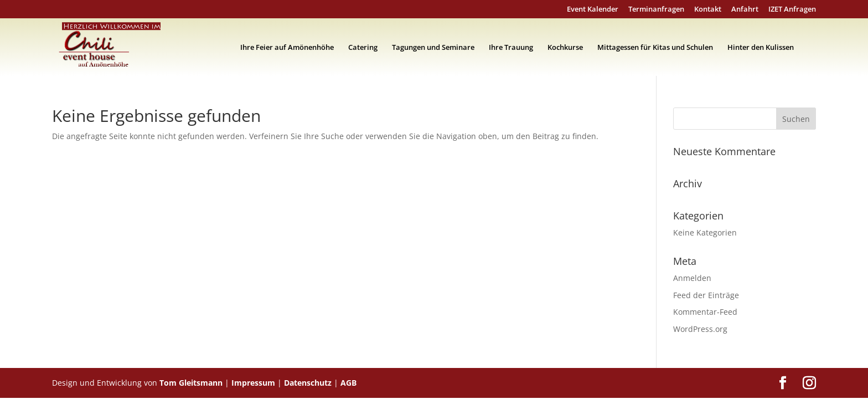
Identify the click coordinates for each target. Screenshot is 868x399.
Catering (363, 48)
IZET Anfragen (792, 10)
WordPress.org (700, 329)
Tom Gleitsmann (191, 383)
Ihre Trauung (511, 48)
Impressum (253, 383)
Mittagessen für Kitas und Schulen (655, 48)
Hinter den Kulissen (761, 48)
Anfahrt (745, 10)
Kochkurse (565, 48)
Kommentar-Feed (705, 312)
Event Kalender (593, 10)
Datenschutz (308, 383)
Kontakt (708, 10)
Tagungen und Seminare (433, 48)
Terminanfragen (656, 10)
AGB (348, 383)
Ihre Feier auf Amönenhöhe (287, 48)
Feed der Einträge (706, 295)
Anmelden (692, 278)
